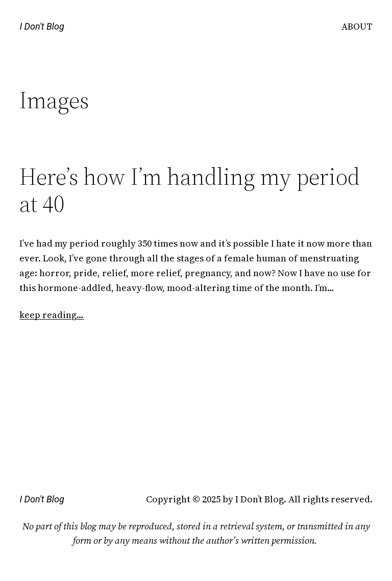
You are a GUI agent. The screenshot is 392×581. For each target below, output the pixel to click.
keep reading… (52, 315)
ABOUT (357, 26)
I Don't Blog (42, 26)
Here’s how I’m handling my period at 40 (190, 190)
